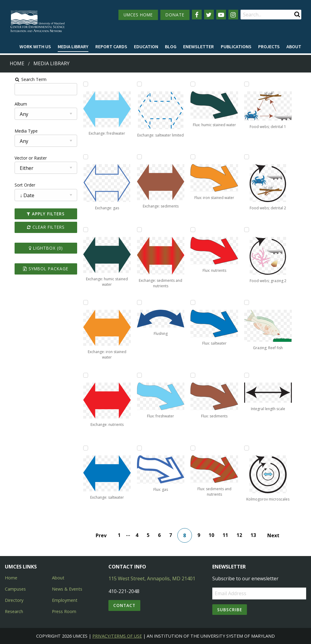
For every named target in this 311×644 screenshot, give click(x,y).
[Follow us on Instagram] (233, 15)
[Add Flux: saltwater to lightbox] (195, 302)
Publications (236, 46)
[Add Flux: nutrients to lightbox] (195, 230)
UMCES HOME (138, 15)
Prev (104, 535)
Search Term (20, 79)
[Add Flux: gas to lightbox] (138, 448)
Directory (14, 600)
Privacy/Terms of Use (117, 636)
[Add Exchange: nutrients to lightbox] (80, 375)
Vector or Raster (20, 158)
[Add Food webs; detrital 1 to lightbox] (253, 84)
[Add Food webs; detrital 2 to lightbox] (253, 157)
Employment (65, 600)
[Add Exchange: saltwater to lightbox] (80, 448)
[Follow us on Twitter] (209, 15)
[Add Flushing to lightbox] (138, 302)
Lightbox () (37, 248)
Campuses (15, 589)
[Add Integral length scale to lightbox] (253, 375)
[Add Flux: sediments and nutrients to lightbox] (195, 448)
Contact (124, 605)
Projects (269, 46)
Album (10, 104)
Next (276, 535)
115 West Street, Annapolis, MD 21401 (152, 578)
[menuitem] (35, 47)
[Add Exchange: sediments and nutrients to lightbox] (138, 230)
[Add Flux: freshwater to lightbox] (138, 375)
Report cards (111, 46)
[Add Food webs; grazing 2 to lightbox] (253, 230)
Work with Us (35, 46)
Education (146, 46)
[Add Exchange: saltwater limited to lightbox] (138, 84)
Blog (171, 46)
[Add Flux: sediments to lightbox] (195, 375)
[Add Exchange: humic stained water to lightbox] (80, 230)
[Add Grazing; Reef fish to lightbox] (253, 302)
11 (228, 535)
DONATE (175, 15)
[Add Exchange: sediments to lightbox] (138, 157)
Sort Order (14, 185)
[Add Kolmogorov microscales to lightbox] (253, 448)
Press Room (64, 611)
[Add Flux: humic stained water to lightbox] (195, 84)
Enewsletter (198, 46)
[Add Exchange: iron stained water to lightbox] (80, 302)
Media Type (15, 131)
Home (17, 63)
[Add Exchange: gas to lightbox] (80, 157)
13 (256, 535)
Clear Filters (37, 227)
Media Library (73, 46)
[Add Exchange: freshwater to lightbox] (80, 84)
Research (14, 611)
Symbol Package (38, 269)
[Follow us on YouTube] (221, 15)
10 (214, 535)
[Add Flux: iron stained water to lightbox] (195, 157)
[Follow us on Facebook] (197, 15)
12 (242, 535)
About (294, 46)
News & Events (67, 589)
